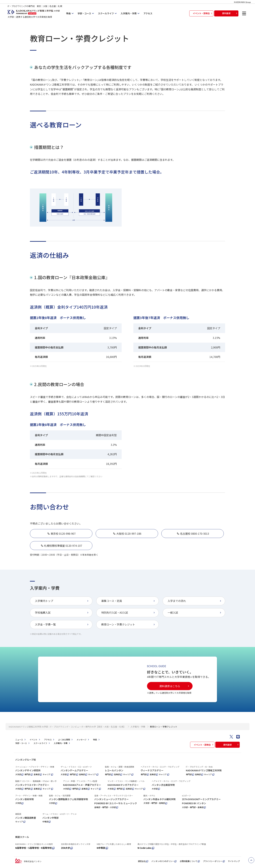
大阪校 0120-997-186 (127, 534)
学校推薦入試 (62, 613)
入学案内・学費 (138, 732)
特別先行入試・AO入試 (128, 613)
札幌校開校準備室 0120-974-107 (61, 546)
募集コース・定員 (128, 601)
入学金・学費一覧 (62, 624)
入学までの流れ (195, 601)
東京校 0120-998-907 (61, 534)
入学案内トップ (62, 601)
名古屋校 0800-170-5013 (193, 534)
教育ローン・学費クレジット (128, 624)
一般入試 (195, 613)
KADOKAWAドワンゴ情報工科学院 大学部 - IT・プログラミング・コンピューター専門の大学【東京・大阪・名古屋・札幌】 (67, 732)
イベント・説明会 (203, 13)
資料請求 (230, 13)
